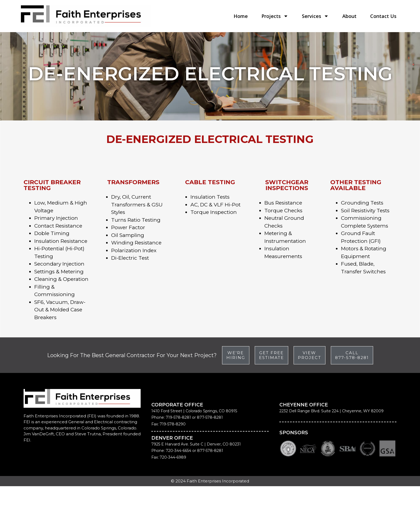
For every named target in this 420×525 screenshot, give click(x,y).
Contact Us (383, 16)
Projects (275, 16)
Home (241, 16)
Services (315, 16)
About (349, 16)
